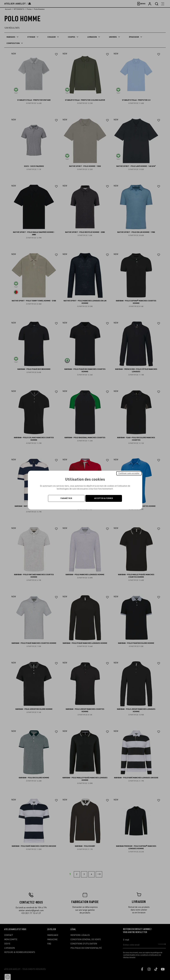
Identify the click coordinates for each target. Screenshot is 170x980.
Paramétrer (66, 498)
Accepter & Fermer (104, 498)
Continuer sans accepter (129, 473)
